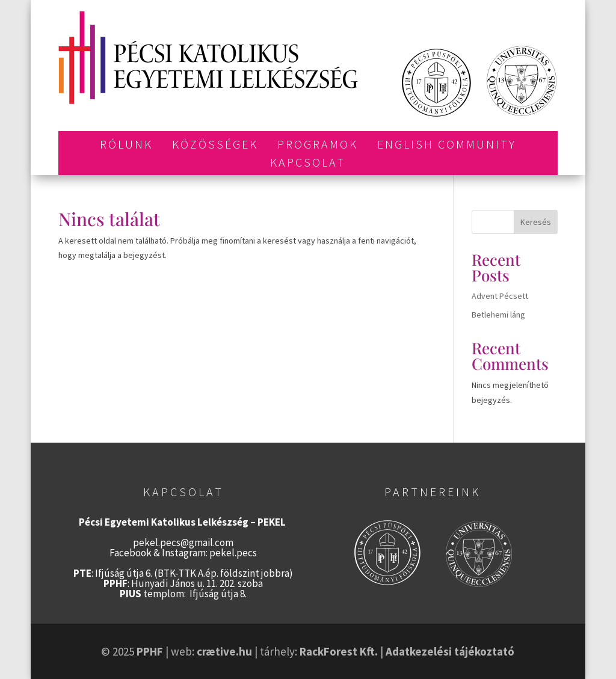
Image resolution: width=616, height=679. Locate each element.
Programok (318, 146)
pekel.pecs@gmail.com (183, 542)
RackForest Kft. (339, 651)
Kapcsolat (308, 164)
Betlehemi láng (498, 315)
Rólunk (126, 146)
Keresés (536, 222)
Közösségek (215, 146)
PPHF (150, 651)
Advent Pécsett (500, 296)
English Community (447, 146)
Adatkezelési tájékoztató (450, 651)
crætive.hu (224, 651)
